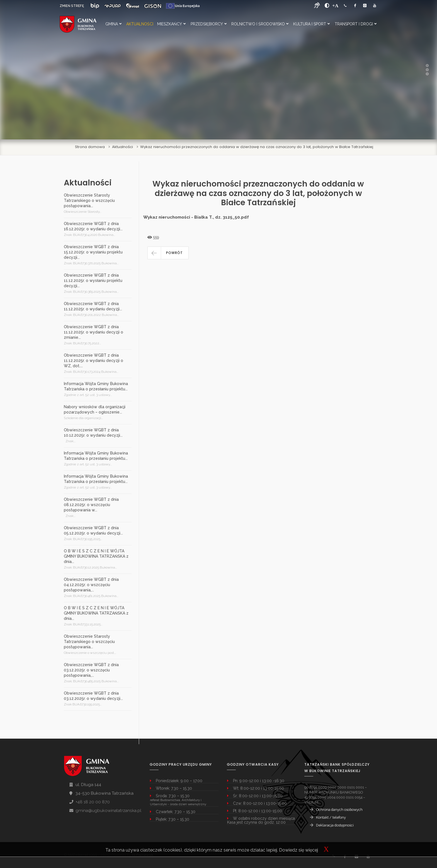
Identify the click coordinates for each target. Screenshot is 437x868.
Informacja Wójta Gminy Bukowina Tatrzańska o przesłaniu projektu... (96, 386)
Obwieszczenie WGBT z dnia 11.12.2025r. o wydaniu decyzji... (93, 306)
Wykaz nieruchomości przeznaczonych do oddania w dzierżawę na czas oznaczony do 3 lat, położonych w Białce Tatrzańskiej (257, 147)
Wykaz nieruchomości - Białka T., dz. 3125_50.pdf (196, 217)
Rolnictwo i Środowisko (260, 24)
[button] (168, 253)
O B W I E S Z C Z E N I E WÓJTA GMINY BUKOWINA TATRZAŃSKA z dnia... (96, 556)
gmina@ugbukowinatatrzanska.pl (108, 811)
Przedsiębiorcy (209, 24)
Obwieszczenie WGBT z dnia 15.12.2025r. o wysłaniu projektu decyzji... (93, 252)
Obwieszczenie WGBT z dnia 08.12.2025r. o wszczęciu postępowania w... (91, 505)
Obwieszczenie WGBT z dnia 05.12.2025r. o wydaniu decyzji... (93, 530)
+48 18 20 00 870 (93, 802)
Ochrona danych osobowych (339, 810)
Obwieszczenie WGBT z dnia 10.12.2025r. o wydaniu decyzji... (93, 433)
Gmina (113, 24)
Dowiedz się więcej (298, 850)
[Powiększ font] (335, 6)
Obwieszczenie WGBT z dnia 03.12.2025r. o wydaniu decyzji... (93, 696)
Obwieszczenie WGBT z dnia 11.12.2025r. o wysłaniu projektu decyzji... (93, 281)
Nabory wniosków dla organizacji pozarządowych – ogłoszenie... (95, 409)
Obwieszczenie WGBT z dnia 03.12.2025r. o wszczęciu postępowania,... (91, 670)
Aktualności (140, 24)
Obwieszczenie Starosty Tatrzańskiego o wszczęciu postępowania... (89, 200)
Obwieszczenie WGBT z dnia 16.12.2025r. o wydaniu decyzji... (93, 226)
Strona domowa (90, 147)
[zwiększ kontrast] (327, 6)
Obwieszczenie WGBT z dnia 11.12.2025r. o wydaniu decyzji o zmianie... (94, 332)
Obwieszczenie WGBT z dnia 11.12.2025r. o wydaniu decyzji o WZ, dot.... (94, 361)
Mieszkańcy (171, 24)
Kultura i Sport (311, 24)
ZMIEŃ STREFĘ (72, 6)
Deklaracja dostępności (335, 825)
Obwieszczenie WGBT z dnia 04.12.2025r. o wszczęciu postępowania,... (91, 585)
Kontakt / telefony (331, 817)
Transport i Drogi (356, 24)
